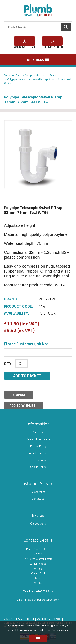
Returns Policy (38, 460)
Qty (8, 363)
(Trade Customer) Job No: (26, 344)
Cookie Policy (38, 467)
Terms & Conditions (38, 453)
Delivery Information (38, 439)
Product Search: (4, 22)
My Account (38, 492)
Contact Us (38, 499)
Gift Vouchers (38, 524)
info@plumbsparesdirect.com (42, 600)
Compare (19, 395)
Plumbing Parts (13, 75)
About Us (38, 432)
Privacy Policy (38, 446)
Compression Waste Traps (41, 75)
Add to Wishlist (22, 405)
